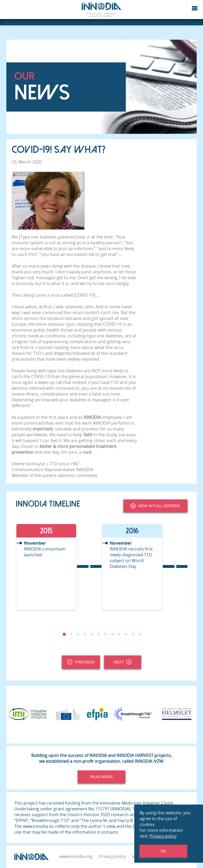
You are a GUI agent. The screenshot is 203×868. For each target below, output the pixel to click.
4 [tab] (85, 634)
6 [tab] (99, 634)
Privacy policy (112, 856)
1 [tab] (64, 634)
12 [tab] (140, 634)
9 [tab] (119, 634)
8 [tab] (112, 634)
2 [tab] (71, 634)
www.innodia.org (76, 856)
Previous (81, 662)
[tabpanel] (59, 567)
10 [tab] (126, 634)
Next (123, 662)
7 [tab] (105, 634)
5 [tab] (92, 634)
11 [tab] (133, 634)
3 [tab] (78, 634)
